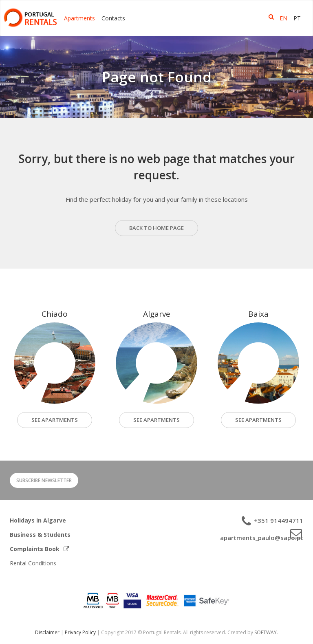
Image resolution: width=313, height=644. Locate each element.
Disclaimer (47, 632)
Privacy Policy (80, 632)
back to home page (156, 228)
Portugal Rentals (30, 18)
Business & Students (40, 535)
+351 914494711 (278, 520)
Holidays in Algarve (38, 520)
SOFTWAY (266, 632)
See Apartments (156, 420)
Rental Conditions (33, 563)
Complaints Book (40, 549)
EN (283, 18)
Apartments (79, 18)
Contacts (113, 18)
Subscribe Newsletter (44, 480)
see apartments (55, 420)
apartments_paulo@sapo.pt (262, 538)
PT (297, 18)
